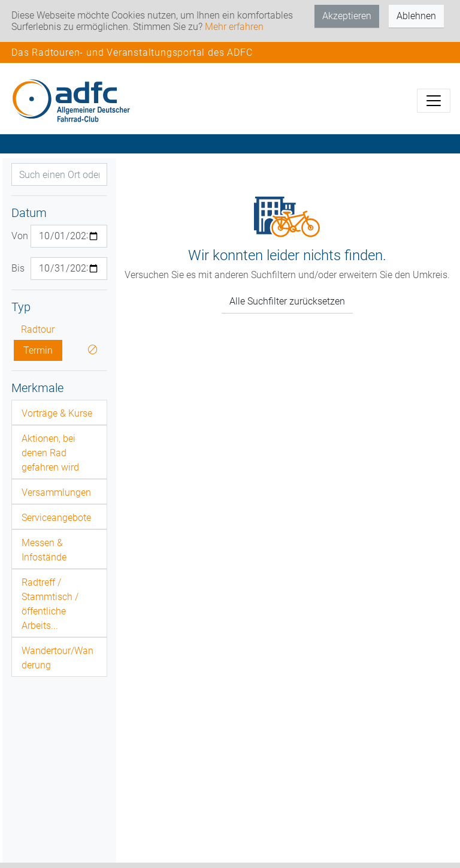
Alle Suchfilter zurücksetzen (287, 301)
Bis (16, 268)
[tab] (59, 412)
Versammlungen (56, 492)
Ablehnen (416, 16)
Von (16, 236)
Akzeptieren (347, 16)
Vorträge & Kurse (57, 413)
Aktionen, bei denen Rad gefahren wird (50, 453)
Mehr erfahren (234, 27)
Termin (38, 350)
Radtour (38, 329)
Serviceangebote (56, 518)
